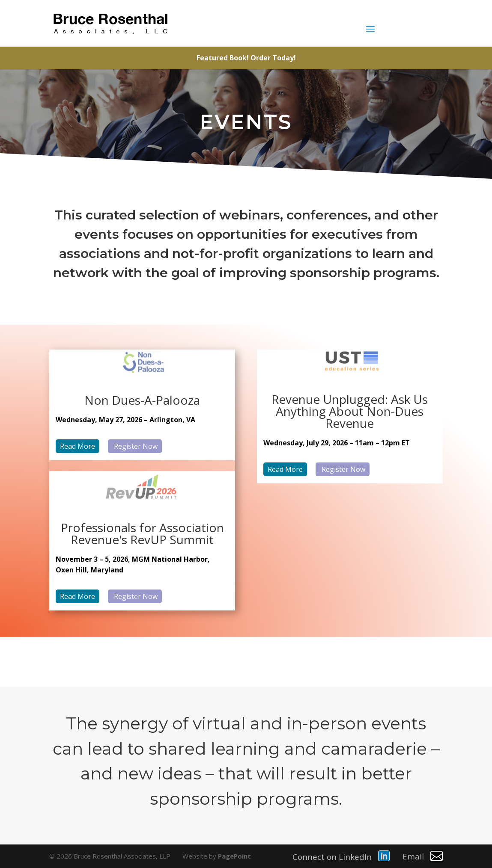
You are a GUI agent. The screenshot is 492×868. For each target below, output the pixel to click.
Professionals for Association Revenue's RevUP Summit (142, 533)
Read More (78, 446)
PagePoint (234, 856)
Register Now (135, 446)
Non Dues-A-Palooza (142, 400)
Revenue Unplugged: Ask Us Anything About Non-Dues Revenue (350, 411)
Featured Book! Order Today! (246, 58)
